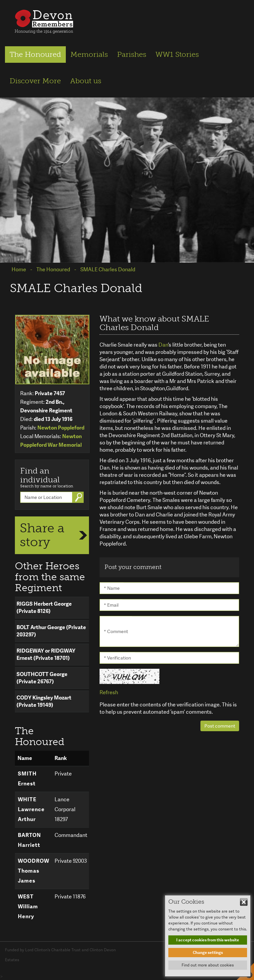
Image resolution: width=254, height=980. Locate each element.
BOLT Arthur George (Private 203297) (51, 631)
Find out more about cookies (208, 965)
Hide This (244, 902)
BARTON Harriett (29, 840)
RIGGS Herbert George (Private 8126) (44, 607)
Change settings (208, 953)
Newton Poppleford (61, 428)
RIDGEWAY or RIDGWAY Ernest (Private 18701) (46, 654)
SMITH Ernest (27, 779)
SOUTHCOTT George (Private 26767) (42, 678)
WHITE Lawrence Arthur (31, 809)
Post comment (220, 726)
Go (79, 497)
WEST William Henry (28, 906)
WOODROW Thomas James (34, 871)
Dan (163, 345)
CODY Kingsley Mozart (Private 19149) (44, 701)
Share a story (42, 535)
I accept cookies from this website (208, 940)
